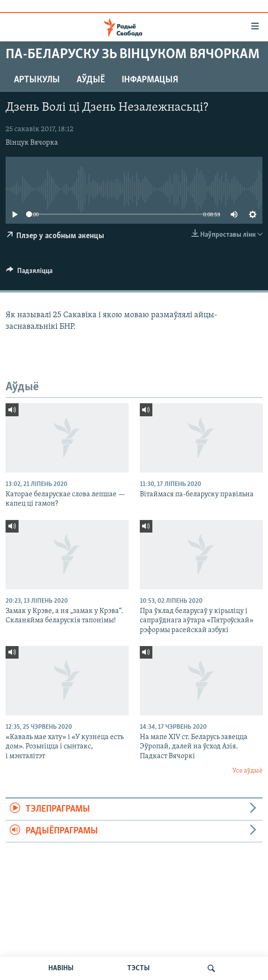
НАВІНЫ (61, 968)
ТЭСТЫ (138, 968)
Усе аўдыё (247, 771)
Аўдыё (91, 80)
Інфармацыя (150, 80)
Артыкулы (37, 80)
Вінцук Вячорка (32, 143)
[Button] (29, 273)
